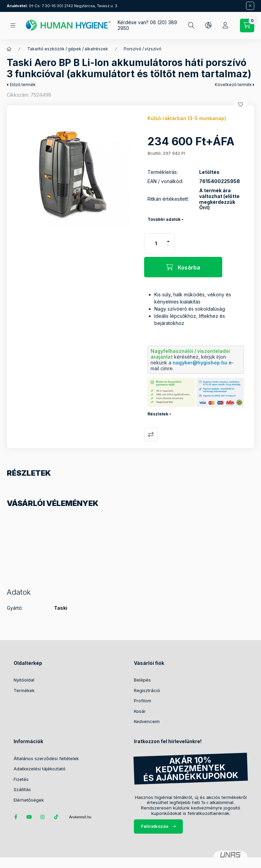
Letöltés (209, 172)
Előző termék (23, 85)
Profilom (143, 701)
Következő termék (233, 85)
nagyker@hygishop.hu (200, 363)
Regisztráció (147, 690)
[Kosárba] (183, 267)
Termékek (24, 690)
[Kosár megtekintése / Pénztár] (247, 26)
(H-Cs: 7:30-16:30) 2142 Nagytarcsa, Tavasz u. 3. (63, 6)
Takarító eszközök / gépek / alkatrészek (68, 49)
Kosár (140, 711)
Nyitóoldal (24, 680)
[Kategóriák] (13, 25)
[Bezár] (250, 6)
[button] (72, 170)
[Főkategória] (9, 49)
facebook (16, 817)
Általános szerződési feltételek (46, 758)
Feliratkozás (155, 826)
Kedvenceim (147, 721)
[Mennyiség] (156, 243)
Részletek (158, 414)
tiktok (56, 817)
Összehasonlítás (151, 435)
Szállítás (22, 789)
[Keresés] (191, 26)
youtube (29, 817)
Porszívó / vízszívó (143, 49)
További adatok (164, 219)
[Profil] (225, 26)
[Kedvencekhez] (241, 104)
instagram (43, 817)
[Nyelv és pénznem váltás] (208, 26)
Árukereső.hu (80, 817)
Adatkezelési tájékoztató (40, 769)
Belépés (142, 680)
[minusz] (168, 248)
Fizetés (21, 779)
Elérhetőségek (29, 800)
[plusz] (168, 238)
